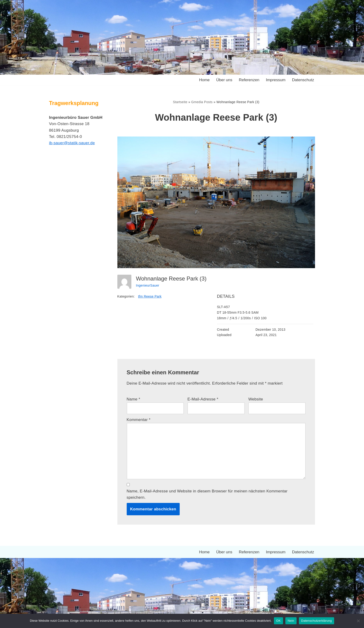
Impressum (276, 80)
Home (204, 80)
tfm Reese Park (150, 296)
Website (256, 399)
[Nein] (358, 621)
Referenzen (249, 80)
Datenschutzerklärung (317, 621)
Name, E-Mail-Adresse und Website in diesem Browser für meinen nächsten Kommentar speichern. (207, 494)
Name (134, 399)
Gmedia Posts (202, 102)
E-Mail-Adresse (203, 399)
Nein (291, 621)
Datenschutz (303, 80)
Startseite (180, 102)
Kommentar (139, 420)
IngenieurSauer (148, 285)
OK (278, 621)
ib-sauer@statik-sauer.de (72, 143)
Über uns (224, 80)
